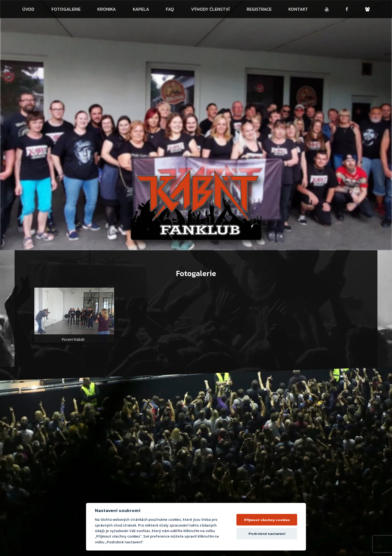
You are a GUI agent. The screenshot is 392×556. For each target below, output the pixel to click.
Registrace (259, 9)
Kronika (107, 9)
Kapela (141, 9)
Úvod (28, 9)
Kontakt (298, 9)
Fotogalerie (66, 9)
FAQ (170, 9)
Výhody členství (210, 9)
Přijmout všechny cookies (267, 520)
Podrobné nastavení (267, 534)
